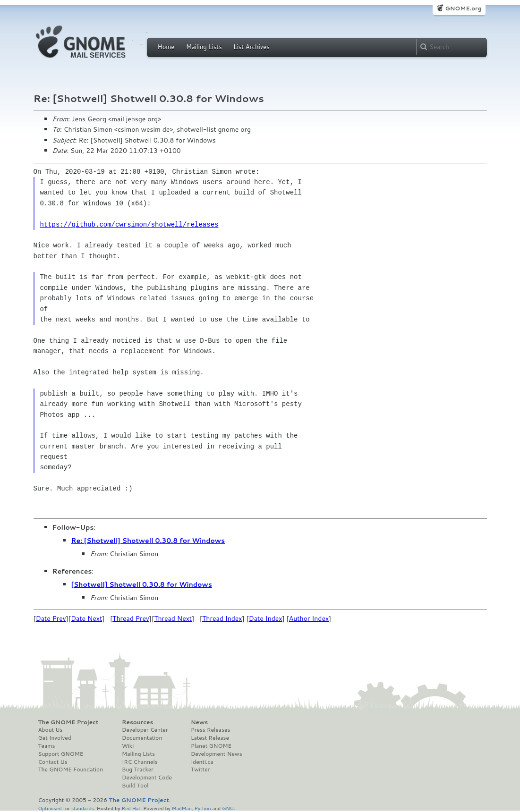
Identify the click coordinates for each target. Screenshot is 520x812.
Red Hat (131, 808)
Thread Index (222, 618)
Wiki (128, 746)
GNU (228, 808)
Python (203, 808)
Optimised (50, 808)
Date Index (266, 618)
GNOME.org (463, 8)
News (199, 722)
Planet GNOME (211, 746)
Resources (137, 722)
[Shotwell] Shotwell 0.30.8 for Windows (142, 584)
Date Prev (51, 618)
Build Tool (135, 786)
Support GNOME (61, 754)
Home (166, 47)
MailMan (182, 808)
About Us (51, 730)
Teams (47, 746)
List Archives (251, 47)
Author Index (309, 618)
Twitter (200, 770)
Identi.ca (202, 762)
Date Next (86, 618)
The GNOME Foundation (71, 770)
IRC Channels (140, 762)
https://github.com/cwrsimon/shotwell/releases (129, 224)
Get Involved (55, 738)
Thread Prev (131, 618)
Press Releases (210, 730)
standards (83, 808)
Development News (217, 754)
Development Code (147, 778)
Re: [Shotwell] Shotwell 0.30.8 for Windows (148, 541)
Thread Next (173, 618)
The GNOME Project (68, 722)
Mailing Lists (204, 47)
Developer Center (145, 730)
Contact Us (53, 762)
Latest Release (210, 738)
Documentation (142, 738)
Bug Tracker (138, 770)
